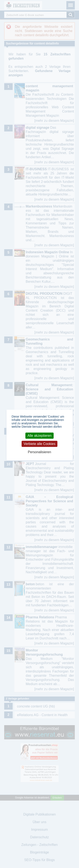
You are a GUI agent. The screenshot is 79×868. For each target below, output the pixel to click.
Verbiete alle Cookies (39, 444)
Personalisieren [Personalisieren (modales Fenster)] (39, 452)
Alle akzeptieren (40, 436)
